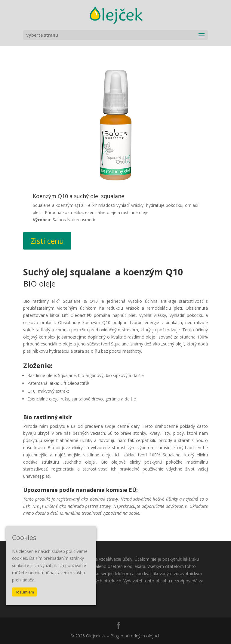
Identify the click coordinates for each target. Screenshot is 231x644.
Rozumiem (24, 592)
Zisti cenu (47, 241)
